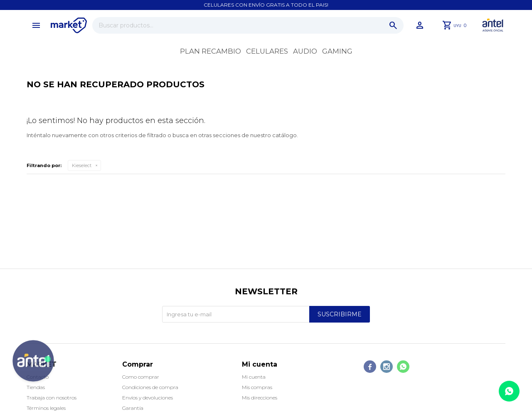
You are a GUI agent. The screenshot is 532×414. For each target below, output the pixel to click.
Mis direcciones (260, 398)
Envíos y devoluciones (148, 398)
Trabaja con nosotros (52, 398)
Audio (305, 51)
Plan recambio (211, 51)
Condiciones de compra (150, 387)
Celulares (267, 51)
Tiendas (36, 387)
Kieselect (82, 165)
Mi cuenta (254, 377)
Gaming (337, 51)
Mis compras (257, 387)
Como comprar (141, 377)
